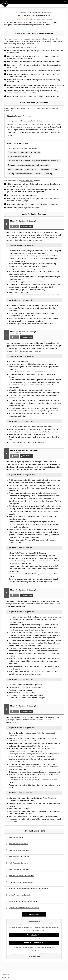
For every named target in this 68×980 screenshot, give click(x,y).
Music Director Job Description (18, 844)
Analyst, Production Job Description (20, 895)
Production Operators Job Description (21, 882)
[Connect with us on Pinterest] (5, 978)
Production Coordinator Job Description (21, 876)
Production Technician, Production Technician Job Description (28, 889)
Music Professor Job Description (19, 857)
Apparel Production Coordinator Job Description (24, 908)
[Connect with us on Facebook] (3, 978)
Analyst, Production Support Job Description (23, 901)
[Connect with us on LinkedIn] (9, 978)
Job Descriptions (22, 12)
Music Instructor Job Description (19, 850)
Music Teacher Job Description (18, 863)
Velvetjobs (5, 4)
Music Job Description (16, 837)
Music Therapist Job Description (19, 869)
